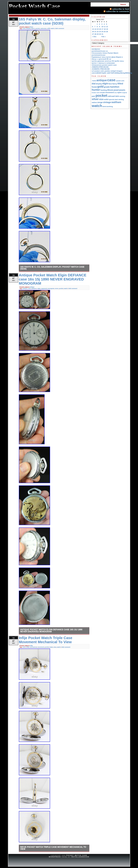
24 (102, 32)
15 (98, 29)
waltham (116, 102)
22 (98, 32)
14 (95, 29)
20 (93, 32)
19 (107, 29)
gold (100, 87)
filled (120, 84)
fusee (94, 87)
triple (51, 647)
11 (105, 27)
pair (94, 96)
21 (95, 32)
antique (32, 287)
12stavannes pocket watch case (104, 65)
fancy (115, 84)
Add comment (60, 28)
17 (102, 29)
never (57, 288)
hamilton (115, 87)
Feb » (104, 37)
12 (107, 27)
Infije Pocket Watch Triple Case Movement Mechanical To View (53, 848)
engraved (44, 288)
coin (123, 81)
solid (106, 99)
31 (102, 34)
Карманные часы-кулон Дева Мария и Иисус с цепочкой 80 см (107, 58)
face (110, 84)
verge (100, 102)
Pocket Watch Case (77, 855)
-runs (94, 81)
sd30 (49, 28)
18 (105, 29)
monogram (51, 288)
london (94, 93)
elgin (39, 288)
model (102, 93)
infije (31, 646)
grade (107, 87)
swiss (94, 102)
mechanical (33, 647)
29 (98, 34)
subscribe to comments (118, 11)
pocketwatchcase (99, 55)
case (24, 28)
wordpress (96, 49)
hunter (96, 90)
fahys (31, 27)
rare (117, 96)
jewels (122, 90)
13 (93, 29)
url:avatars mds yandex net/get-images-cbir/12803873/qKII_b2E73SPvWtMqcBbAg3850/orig (112, 72)
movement (41, 647)
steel (116, 100)
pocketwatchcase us (100, 51)
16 (100, 29)
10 (102, 27)
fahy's (33, 28)
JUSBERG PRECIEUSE (101, 69)
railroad (111, 96)
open (119, 92)
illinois (110, 90)
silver (95, 99)
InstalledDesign (80, 857)
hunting (104, 90)
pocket (38, 28)
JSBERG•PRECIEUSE (100, 67)
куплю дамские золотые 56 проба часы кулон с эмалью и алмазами (108, 62)
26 (107, 32)
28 (95, 34)
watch (53, 28)
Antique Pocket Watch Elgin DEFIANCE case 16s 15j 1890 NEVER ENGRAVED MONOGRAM (51, 631)
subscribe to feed (121, 9)
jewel (116, 90)
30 (100, 34)
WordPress (55, 857)
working (110, 106)
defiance (34, 288)
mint (98, 93)
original (124, 93)
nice (116, 93)
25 (105, 32)
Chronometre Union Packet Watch (105, 53)
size (101, 99)
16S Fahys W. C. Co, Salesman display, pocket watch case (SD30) (52, 268)
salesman (43, 28)
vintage (107, 102)
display (28, 28)
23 (100, 32)
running (122, 96)
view (55, 647)
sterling (121, 100)
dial (94, 84)
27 (93, 34)
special (111, 99)
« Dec (94, 37)
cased (118, 81)
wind (104, 107)
